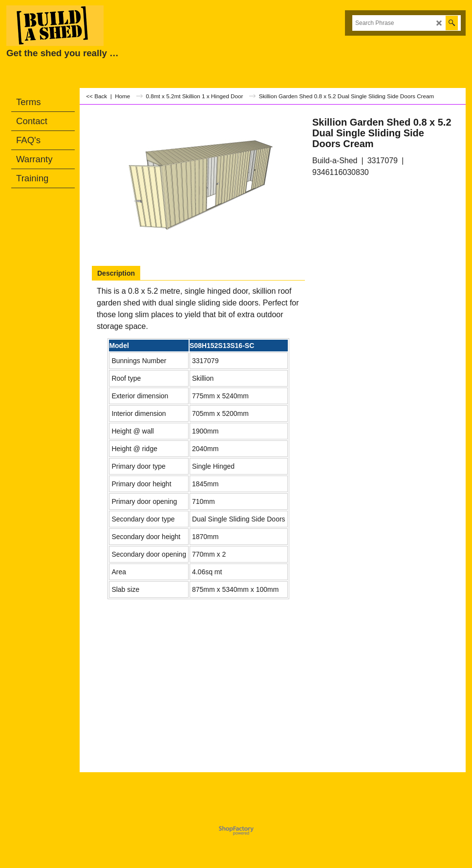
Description (116, 273)
